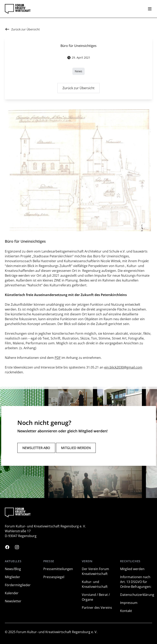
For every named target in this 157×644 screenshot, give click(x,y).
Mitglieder (12, 577)
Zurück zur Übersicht (78, 89)
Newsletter (13, 601)
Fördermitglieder (18, 585)
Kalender (12, 593)
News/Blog (13, 569)
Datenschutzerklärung (137, 595)
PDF (58, 358)
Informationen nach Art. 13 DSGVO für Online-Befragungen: (136, 582)
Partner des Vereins (97, 608)
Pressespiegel (54, 577)
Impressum (129, 603)
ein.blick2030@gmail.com (123, 368)
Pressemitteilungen (58, 569)
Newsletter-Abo (36, 448)
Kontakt (126, 611)
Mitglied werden (76, 448)
